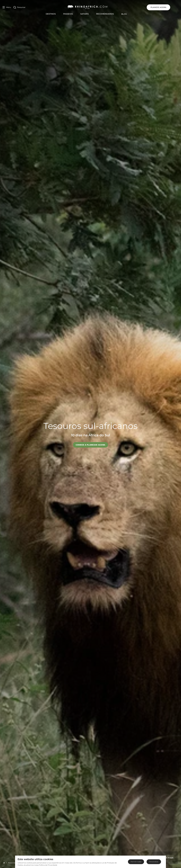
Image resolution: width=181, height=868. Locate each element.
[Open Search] (19, 7)
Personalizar (154, 862)
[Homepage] (4, 863)
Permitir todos (136, 862)
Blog (128, 14)
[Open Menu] (7, 7)
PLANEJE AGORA (167, 7)
